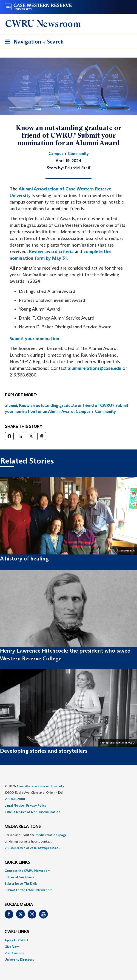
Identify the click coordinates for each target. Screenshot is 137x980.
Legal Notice (14, 805)
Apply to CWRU (16, 940)
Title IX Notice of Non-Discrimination (32, 812)
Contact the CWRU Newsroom (27, 871)
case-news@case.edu (45, 848)
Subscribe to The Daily (21, 884)
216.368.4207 (15, 848)
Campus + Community (96, 411)
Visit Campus (14, 953)
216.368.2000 (15, 799)
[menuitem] (68, 871)
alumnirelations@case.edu (95, 368)
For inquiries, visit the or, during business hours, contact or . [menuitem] (36, 841)
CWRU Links (17, 932)
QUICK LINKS (17, 863)
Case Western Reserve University (40, 786)
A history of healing (24, 559)
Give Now (12, 947)
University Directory (19, 960)
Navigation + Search (33, 42)
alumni (11, 405)
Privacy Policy (36, 805)
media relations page (51, 835)
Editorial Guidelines (19, 877)
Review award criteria (51, 251)
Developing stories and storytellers (44, 751)
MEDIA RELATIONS (23, 827)
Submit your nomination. (35, 338)
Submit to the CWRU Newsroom (29, 890)
